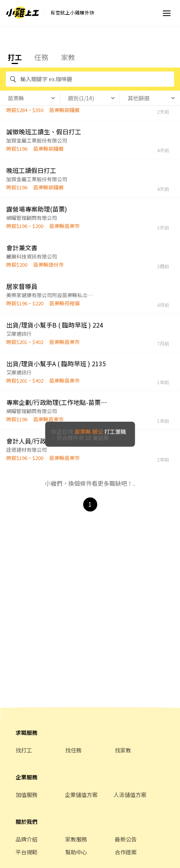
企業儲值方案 (81, 795)
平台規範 (27, 852)
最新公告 (126, 839)
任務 (41, 57)
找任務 (73, 750)
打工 (15, 57)
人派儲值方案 (130, 795)
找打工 (24, 750)
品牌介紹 (27, 839)
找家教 (123, 750)
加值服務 (27, 795)
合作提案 (126, 852)
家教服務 (76, 839)
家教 (68, 57)
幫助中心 (76, 852)
